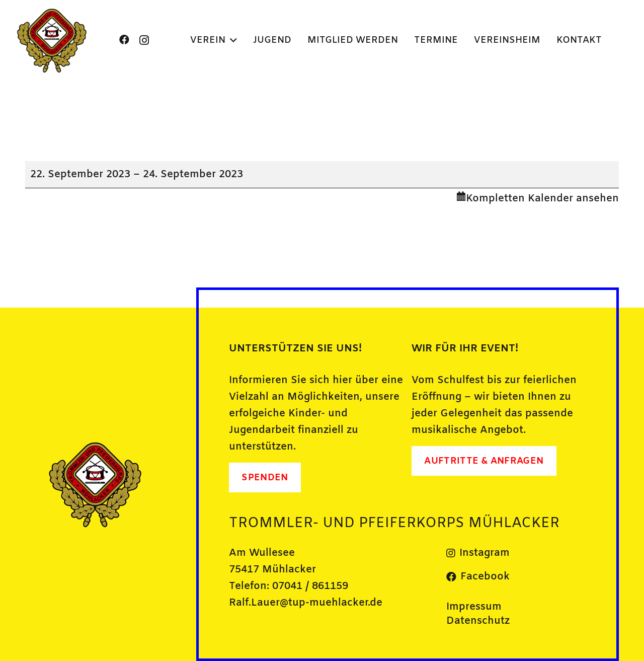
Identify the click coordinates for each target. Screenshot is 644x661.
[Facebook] (124, 40)
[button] (231, 40)
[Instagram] (144, 40)
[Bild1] (52, 40)
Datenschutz (478, 621)
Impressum (474, 607)
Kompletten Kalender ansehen (542, 199)
